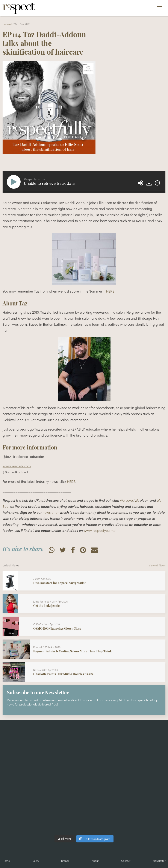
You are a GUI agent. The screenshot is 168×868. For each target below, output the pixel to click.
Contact (126, 861)
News (36, 861)
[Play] (15, 182)
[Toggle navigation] (160, 8)
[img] (157, 183)
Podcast (7, 24)
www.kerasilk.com (17, 466)
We (137, 500)
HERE (110, 291)
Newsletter (159, 861)
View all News (157, 565)
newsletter (51, 512)
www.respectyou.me (99, 530)
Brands (65, 861)
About (95, 861)
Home (6, 861)
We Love (126, 500)
